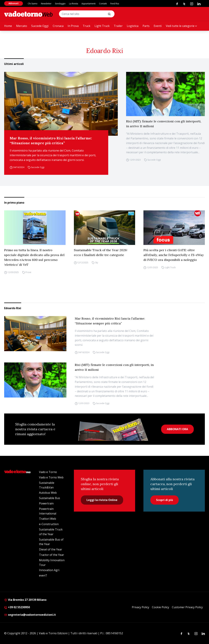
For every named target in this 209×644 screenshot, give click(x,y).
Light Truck (102, 26)
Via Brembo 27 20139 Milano (25, 600)
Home (8, 26)
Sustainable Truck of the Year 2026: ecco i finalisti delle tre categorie (101, 252)
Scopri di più (165, 500)
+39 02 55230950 (17, 607)
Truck (87, 26)
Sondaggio (60, 4)
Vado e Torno (48, 472)
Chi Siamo (33, 4)
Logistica (133, 26)
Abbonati (14, 3)
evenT (43, 575)
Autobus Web (48, 493)
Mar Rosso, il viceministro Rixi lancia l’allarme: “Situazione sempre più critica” (51, 141)
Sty (97, 263)
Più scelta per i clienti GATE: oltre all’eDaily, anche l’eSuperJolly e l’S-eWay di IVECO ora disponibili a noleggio (174, 255)
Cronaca (58, 26)
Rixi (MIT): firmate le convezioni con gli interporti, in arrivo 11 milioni (164, 124)
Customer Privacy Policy (187, 607)
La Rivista (74, 4)
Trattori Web (48, 519)
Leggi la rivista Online (102, 500)
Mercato (22, 26)
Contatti (103, 4)
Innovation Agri (49, 570)
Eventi (158, 26)
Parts (146, 26)
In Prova (73, 26)
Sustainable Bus (50, 498)
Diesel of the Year (51, 549)
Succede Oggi (40, 26)
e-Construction (49, 524)
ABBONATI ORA (177, 429)
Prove (28, 272)
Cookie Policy (161, 607)
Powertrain (46, 503)
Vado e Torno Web (51, 477)
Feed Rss (115, 4)
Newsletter (46, 4)
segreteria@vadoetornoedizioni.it (30, 615)
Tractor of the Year (52, 555)
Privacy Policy (140, 607)
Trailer (118, 26)
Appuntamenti (89, 4)
